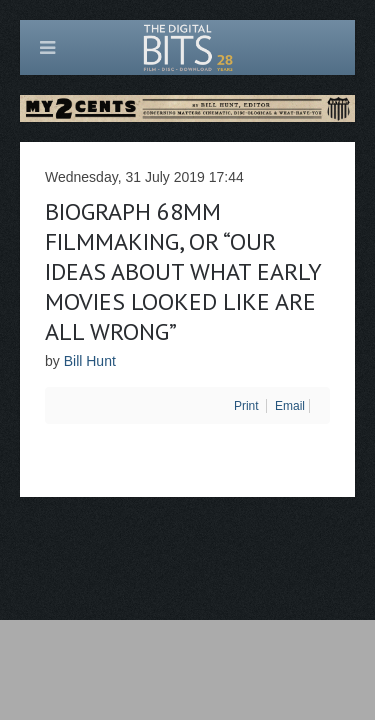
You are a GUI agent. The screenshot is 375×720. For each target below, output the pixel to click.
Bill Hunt (90, 361)
